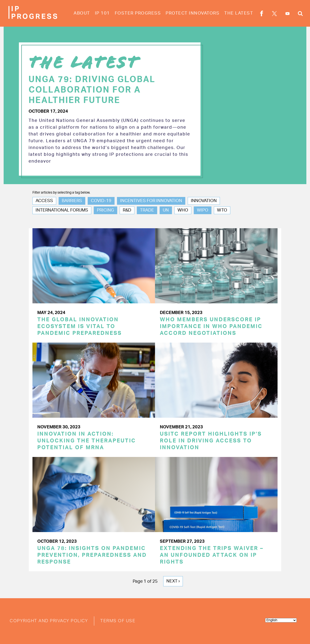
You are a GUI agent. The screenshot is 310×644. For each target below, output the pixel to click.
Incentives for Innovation (151, 201)
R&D (127, 210)
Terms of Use (118, 621)
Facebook (262, 14)
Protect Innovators (193, 13)
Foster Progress (138, 13)
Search (300, 14)
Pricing (105, 210)
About (82, 13)
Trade (147, 210)
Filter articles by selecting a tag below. (61, 193)
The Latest (239, 13)
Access (44, 201)
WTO (222, 210)
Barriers (72, 201)
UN (166, 210)
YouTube (287, 14)
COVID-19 (101, 201)
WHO (183, 210)
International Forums (62, 210)
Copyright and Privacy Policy (49, 621)
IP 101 (102, 13)
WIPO (203, 210)
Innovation (204, 201)
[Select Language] (281, 620)
